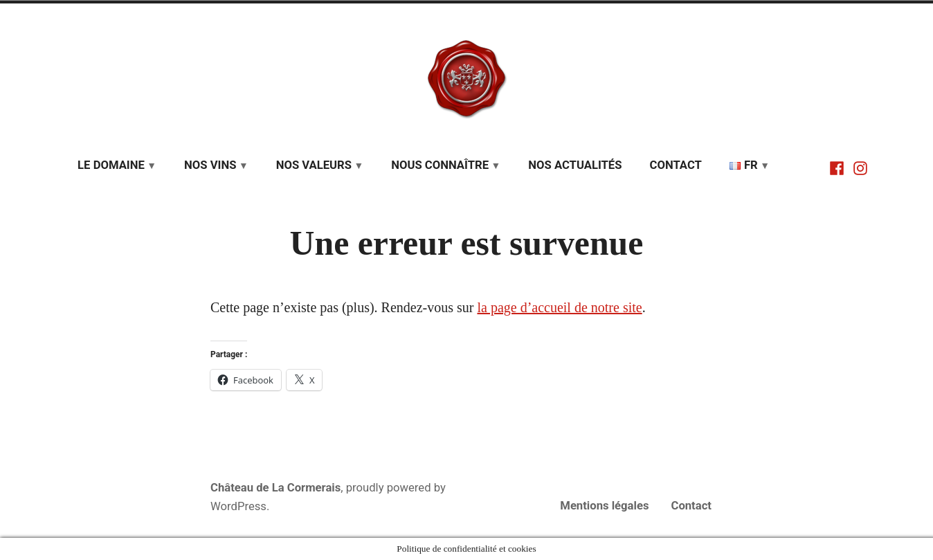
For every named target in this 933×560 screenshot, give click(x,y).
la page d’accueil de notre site (559, 307)
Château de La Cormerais (275, 488)
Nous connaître (440, 165)
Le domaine (111, 165)
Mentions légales (604, 506)
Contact (676, 165)
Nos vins (210, 165)
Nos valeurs (314, 165)
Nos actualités (575, 165)
